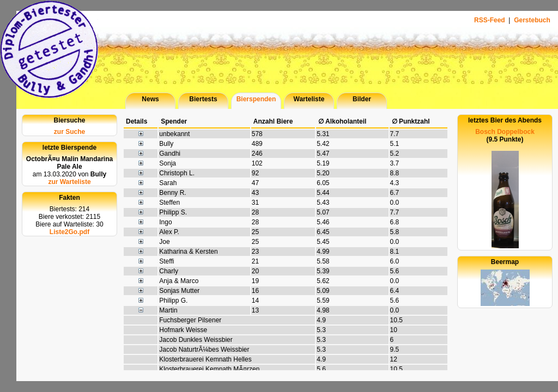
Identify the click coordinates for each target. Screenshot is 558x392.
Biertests (203, 99)
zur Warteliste (69, 182)
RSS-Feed (490, 20)
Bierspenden (256, 99)
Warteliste (309, 99)
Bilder (362, 99)
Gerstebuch (532, 20)
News (150, 99)
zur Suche (69, 132)
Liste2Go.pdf (69, 232)
